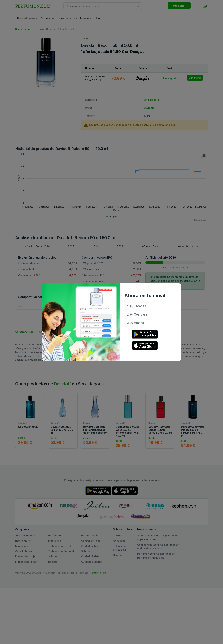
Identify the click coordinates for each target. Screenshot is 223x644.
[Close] (175, 289)
